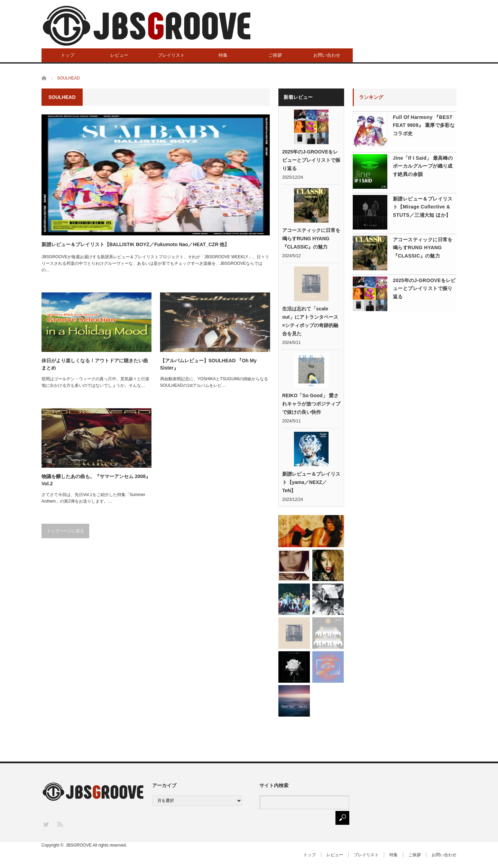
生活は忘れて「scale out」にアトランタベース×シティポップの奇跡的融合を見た (310, 321)
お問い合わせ (327, 55)
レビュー (119, 55)
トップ (68, 55)
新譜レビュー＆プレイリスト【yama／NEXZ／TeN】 (311, 482)
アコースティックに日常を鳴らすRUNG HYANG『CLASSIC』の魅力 (311, 239)
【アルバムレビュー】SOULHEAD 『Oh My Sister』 (208, 364)
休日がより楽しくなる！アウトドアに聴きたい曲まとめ (95, 364)
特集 (223, 55)
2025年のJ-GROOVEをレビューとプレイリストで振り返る (311, 160)
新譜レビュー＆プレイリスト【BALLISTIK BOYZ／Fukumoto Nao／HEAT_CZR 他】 (135, 244)
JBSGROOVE (79, 845)
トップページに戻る (65, 531)
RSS (60, 824)
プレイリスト (171, 55)
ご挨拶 (275, 55)
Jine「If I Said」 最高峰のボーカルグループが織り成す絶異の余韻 (423, 166)
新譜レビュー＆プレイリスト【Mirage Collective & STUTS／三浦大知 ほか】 (423, 207)
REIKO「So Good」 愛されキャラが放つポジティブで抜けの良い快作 (311, 404)
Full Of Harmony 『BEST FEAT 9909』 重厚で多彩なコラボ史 (424, 125)
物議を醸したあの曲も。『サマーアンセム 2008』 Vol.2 (96, 480)
